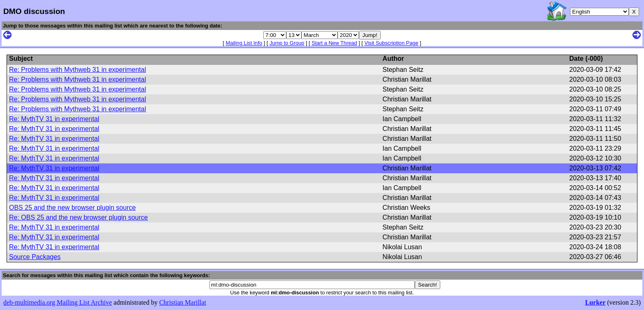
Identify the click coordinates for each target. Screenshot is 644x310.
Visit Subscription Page (391, 43)
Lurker (595, 302)
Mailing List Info (244, 43)
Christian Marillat (183, 302)
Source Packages (35, 257)
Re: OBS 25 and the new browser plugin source (78, 217)
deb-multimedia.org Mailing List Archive (58, 302)
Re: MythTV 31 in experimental (54, 119)
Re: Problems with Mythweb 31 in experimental (77, 70)
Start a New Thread (335, 43)
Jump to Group (287, 43)
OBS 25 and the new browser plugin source (72, 208)
